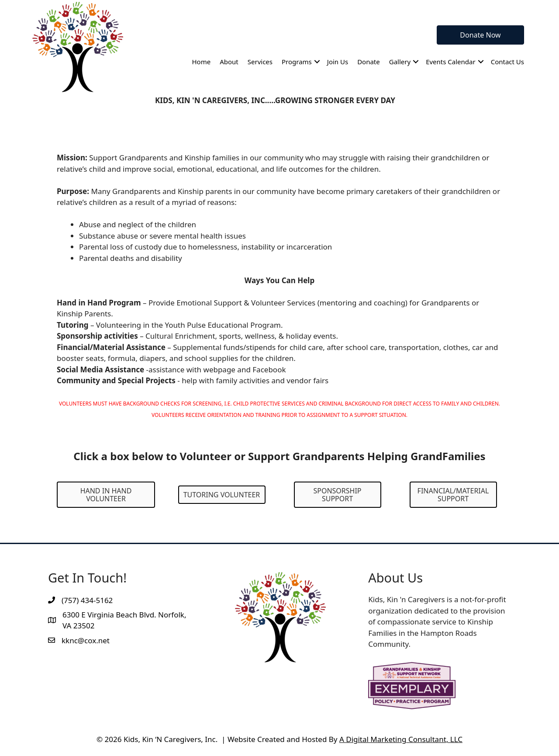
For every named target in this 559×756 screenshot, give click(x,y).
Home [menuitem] (201, 62)
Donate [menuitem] (369, 62)
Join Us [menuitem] (338, 62)
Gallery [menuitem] (400, 62)
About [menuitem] (229, 62)
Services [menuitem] (260, 62)
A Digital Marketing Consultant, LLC (401, 739)
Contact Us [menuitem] (507, 62)
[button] (317, 62)
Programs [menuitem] (297, 62)
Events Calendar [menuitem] (451, 62)
